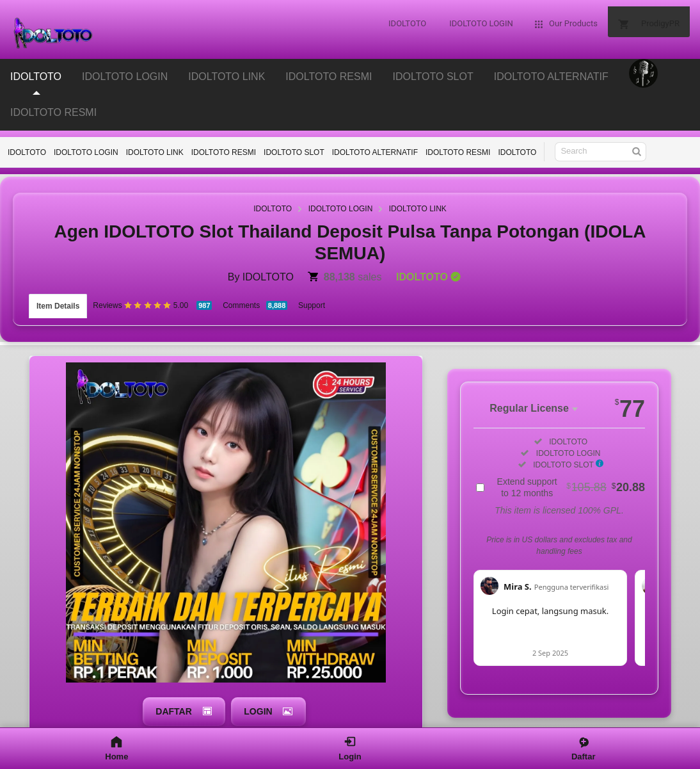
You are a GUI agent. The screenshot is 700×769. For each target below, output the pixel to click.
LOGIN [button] (258, 696)
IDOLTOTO (27, 152)
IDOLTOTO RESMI (53, 112)
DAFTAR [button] (171, 696)
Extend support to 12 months (571, 474)
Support (312, 299)
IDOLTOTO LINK (155, 152)
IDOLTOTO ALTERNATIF (375, 152)
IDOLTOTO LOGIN (86, 152)
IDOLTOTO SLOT (294, 152)
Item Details (58, 300)
